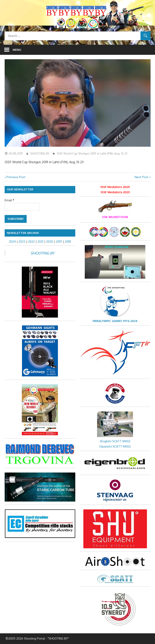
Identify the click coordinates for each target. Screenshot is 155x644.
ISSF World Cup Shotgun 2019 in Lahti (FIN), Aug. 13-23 (92, 153)
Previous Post (16, 177)
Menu (17, 50)
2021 (40, 241)
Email (9, 200)
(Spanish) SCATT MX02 (115, 446)
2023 (22, 241)
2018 (68, 241)
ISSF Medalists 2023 (115, 192)
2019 (59, 241)
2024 (12, 241)
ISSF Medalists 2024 (115, 187)
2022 (31, 241)
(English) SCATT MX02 (115, 441)
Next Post (141, 177)
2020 (50, 241)
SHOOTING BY (40, 153)
